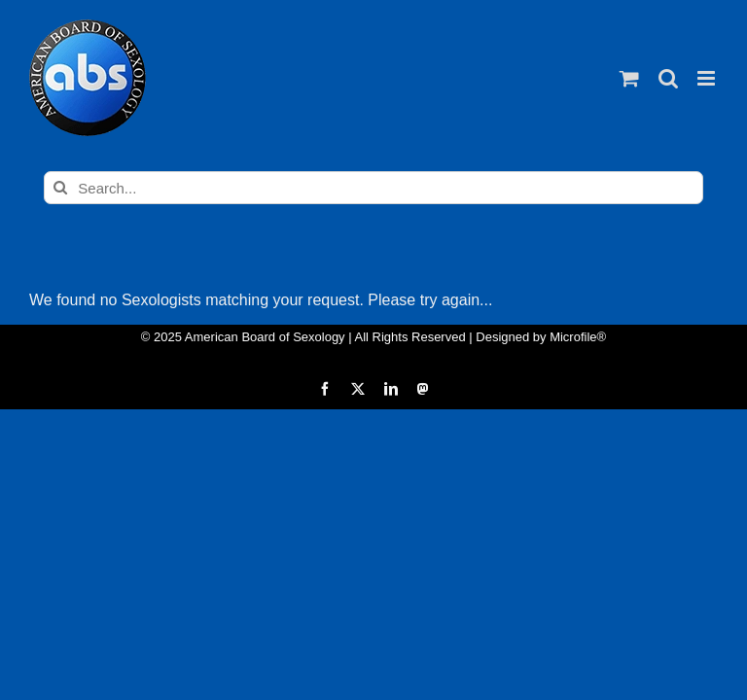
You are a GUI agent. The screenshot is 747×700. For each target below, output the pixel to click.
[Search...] (373, 188)
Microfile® (578, 337)
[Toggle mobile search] (668, 78)
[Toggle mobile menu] (708, 78)
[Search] (60, 188)
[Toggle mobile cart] (629, 78)
